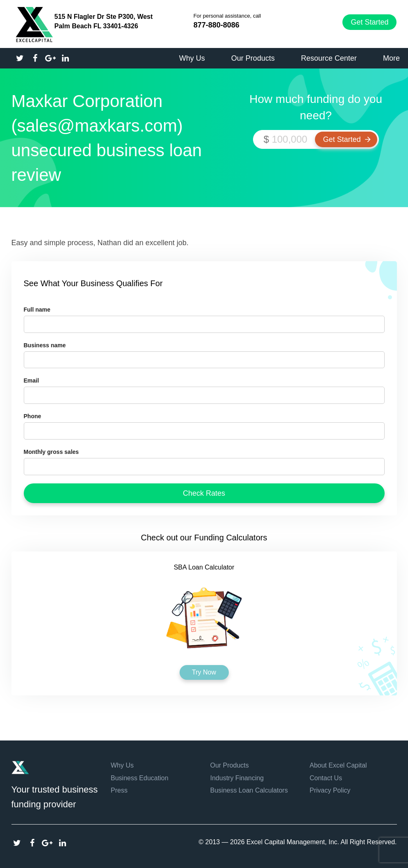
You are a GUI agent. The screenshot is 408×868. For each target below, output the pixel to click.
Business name (45, 345)
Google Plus (47, 843)
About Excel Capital (338, 765)
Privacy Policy (330, 790)
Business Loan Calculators (249, 790)
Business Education (140, 778)
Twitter (17, 843)
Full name (37, 310)
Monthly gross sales (51, 452)
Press (119, 790)
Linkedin (63, 843)
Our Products (230, 765)
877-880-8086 (217, 25)
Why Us (122, 765)
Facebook (32, 843)
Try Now (204, 672)
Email (31, 380)
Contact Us (326, 778)
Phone (33, 416)
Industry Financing (237, 778)
